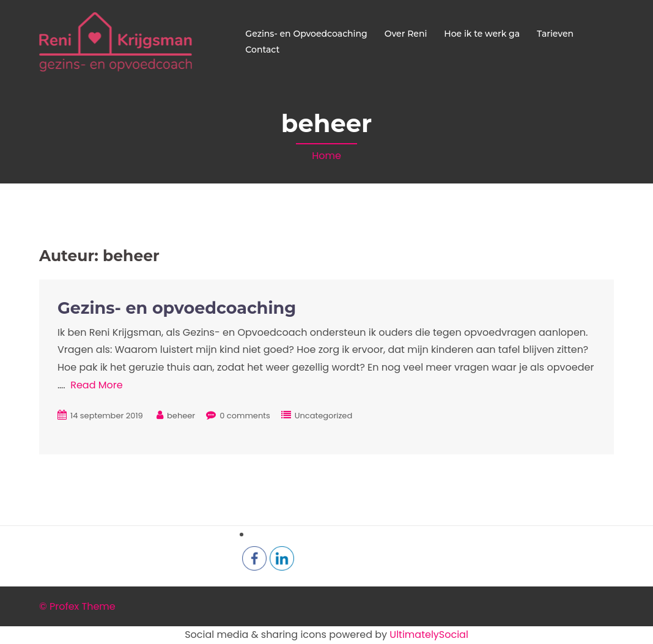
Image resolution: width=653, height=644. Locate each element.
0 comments (245, 416)
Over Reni (406, 34)
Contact (262, 50)
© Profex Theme (77, 606)
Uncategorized (323, 416)
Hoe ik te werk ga (482, 34)
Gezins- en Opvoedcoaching (306, 34)
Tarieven (555, 34)
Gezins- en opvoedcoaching (177, 308)
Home (326, 156)
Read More (96, 385)
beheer (181, 416)
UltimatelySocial (429, 635)
